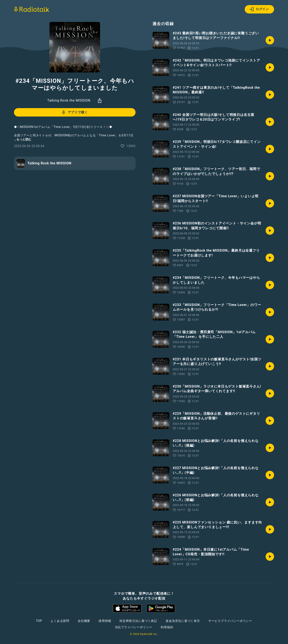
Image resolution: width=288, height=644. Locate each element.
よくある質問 (60, 621)
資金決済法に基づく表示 (183, 621)
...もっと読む (23, 139)
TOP (39, 621)
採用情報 (105, 621)
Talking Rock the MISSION (69, 100)
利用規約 (167, 627)
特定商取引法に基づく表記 (138, 621)
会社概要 (84, 621)
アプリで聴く (74, 112)
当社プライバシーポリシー (134, 627)
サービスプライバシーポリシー (230, 621)
